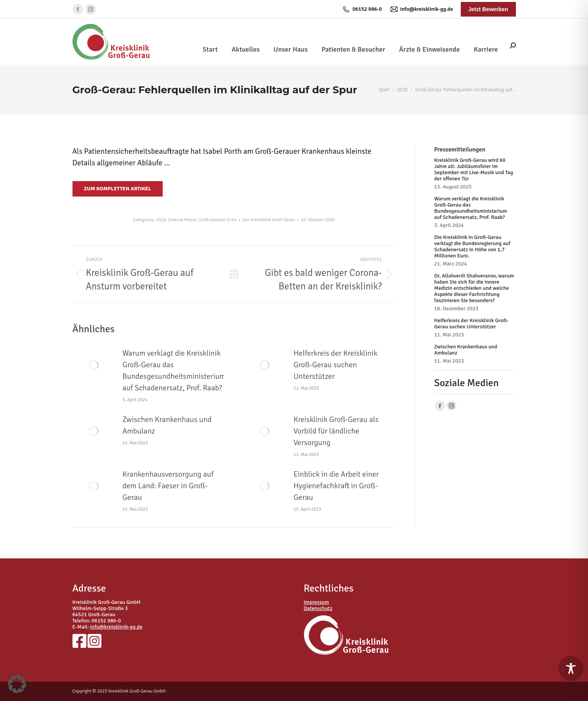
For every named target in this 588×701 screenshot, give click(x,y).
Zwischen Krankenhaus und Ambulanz (167, 425)
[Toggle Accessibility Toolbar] (571, 668)
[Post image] (94, 365)
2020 (161, 220)
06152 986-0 (362, 9)
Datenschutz (318, 608)
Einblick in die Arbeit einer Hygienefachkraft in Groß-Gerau (336, 486)
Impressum (317, 602)
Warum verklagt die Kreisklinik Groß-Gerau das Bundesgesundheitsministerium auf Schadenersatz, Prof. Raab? (174, 371)
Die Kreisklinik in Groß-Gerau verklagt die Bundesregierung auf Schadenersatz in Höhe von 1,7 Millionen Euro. (472, 247)
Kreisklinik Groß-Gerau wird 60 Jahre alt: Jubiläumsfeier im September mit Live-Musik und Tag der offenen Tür (474, 170)
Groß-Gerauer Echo (218, 220)
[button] (17, 684)
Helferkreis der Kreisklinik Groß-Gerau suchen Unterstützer (335, 365)
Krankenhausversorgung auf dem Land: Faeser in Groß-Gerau (168, 486)
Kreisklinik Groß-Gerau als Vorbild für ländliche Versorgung (336, 431)
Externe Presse (182, 220)
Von (269, 220)
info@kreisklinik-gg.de (421, 9)
